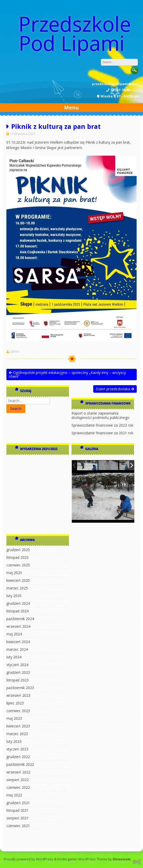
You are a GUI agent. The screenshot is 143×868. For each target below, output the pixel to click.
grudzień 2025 (18, 550)
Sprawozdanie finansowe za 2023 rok (102, 425)
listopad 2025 (17, 557)
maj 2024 (14, 634)
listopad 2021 (17, 810)
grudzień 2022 (18, 757)
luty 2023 (14, 741)
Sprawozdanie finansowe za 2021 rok (102, 433)
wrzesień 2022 (18, 772)
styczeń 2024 (17, 665)
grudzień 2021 (18, 803)
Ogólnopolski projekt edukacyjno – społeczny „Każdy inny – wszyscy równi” (67, 374)
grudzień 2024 (18, 603)
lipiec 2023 (15, 703)
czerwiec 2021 (18, 826)
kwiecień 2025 (18, 580)
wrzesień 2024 (18, 626)
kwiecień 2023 (18, 726)
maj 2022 (14, 795)
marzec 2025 (17, 588)
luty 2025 (14, 596)
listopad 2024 (17, 611)
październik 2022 (20, 764)
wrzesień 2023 (18, 695)
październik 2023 (20, 688)
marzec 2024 (17, 649)
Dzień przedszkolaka (115, 389)
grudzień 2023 (18, 672)
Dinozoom (122, 859)
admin (15, 352)
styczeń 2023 (17, 749)
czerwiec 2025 (18, 565)
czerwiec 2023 (18, 711)
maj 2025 (14, 573)
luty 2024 (14, 657)
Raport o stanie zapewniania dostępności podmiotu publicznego (100, 415)
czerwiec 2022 (18, 787)
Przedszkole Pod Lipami (75, 33)
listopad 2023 (17, 680)
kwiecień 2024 (18, 642)
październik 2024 (20, 619)
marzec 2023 (17, 734)
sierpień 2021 (17, 818)
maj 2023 (14, 718)
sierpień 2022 (17, 780)
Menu (71, 107)
